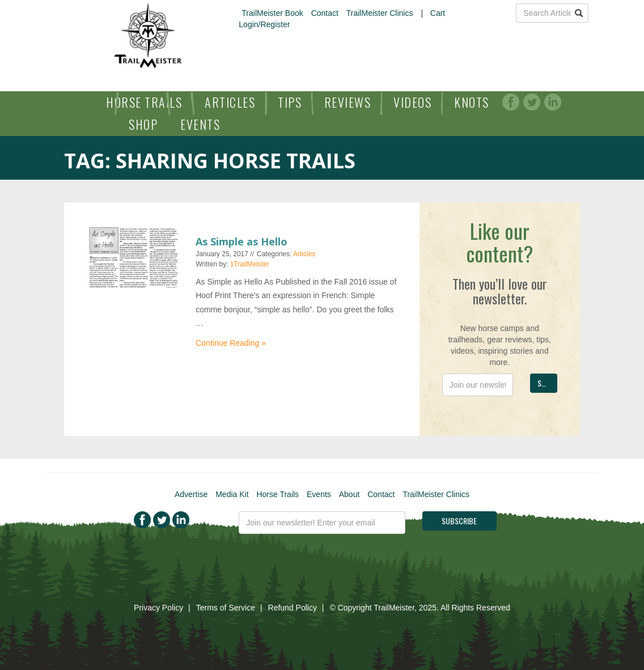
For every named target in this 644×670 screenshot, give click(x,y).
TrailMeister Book (272, 13)
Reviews (348, 102)
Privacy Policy (158, 608)
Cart (438, 13)
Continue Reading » (231, 343)
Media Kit (232, 494)
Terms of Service (226, 608)
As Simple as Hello (241, 241)
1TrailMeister (250, 264)
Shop (143, 124)
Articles (230, 102)
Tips (290, 102)
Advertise (191, 494)
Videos (412, 102)
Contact (325, 13)
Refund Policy (293, 608)
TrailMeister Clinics (380, 13)
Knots (472, 102)
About (349, 494)
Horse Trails (144, 102)
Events (200, 124)
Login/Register (264, 24)
